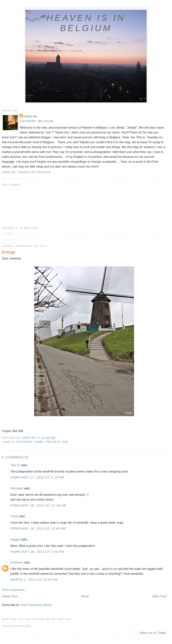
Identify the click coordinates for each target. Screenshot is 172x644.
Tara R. (15, 465)
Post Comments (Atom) (36, 605)
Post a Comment (13, 590)
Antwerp (24, 442)
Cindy (15, 516)
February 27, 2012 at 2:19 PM (37, 477)
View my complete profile (26, 172)
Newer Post (10, 596)
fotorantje (17, 488)
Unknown (17, 562)
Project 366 (57, 442)
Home (85, 596)
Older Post (159, 596)
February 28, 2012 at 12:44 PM (38, 528)
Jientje (30, 116)
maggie (15, 539)
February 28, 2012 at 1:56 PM (37, 552)
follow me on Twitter (153, 633)
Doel (39, 442)
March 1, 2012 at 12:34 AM (34, 580)
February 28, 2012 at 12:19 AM (38, 505)
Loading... (9, 233)
